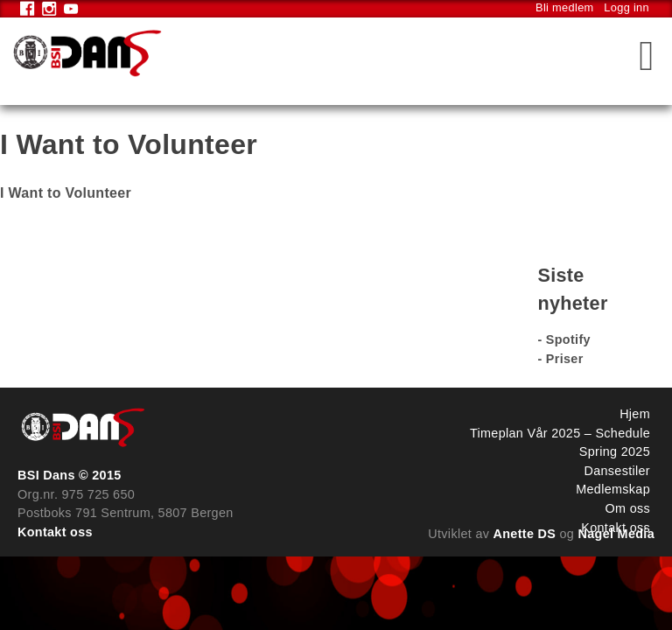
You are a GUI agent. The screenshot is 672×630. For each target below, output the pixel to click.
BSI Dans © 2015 (70, 475)
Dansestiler (617, 471)
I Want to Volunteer (66, 193)
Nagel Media (617, 534)
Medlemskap (613, 489)
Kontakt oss (55, 532)
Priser (565, 359)
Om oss (628, 508)
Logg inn (626, 7)
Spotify (568, 339)
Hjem (635, 414)
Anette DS (525, 534)
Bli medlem (565, 7)
